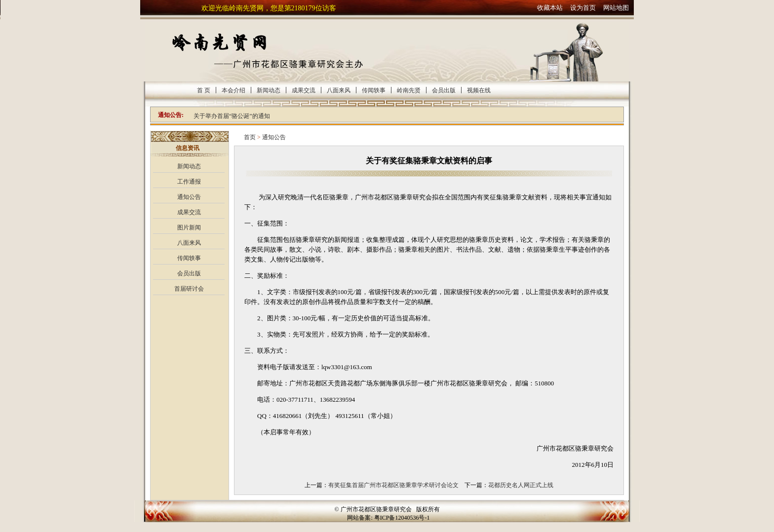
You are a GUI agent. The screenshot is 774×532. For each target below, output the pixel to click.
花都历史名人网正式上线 (521, 485)
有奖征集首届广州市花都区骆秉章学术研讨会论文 (393, 485)
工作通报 (189, 182)
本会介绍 (233, 90)
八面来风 (339, 90)
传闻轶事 (374, 90)
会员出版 (444, 90)
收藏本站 (550, 8)
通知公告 (189, 197)
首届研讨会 (189, 289)
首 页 (204, 90)
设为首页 (583, 8)
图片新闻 (189, 228)
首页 (250, 137)
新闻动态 (269, 90)
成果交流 (304, 90)
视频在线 (479, 90)
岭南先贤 (409, 90)
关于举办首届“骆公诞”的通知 (232, 116)
